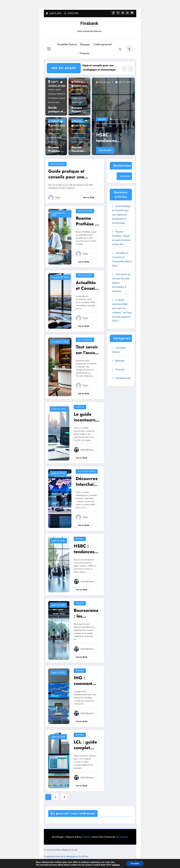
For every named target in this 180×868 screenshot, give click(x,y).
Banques (85, 44)
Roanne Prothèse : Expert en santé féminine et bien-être (56, 149)
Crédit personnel (102, 44)
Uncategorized (57, 164)
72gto (53, 82)
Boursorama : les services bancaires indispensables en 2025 (87, 613)
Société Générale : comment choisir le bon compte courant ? (79, 149)
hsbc (98, 123)
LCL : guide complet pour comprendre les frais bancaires (86, 745)
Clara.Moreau (80, 82)
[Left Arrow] (124, 69)
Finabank (89, 23)
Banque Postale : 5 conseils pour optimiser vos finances (78, 109)
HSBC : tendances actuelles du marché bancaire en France (113, 137)
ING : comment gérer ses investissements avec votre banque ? (87, 680)
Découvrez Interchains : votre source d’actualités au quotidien (87, 481)
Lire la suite (105, 150)
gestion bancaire (79, 137)
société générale (78, 142)
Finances (85, 53)
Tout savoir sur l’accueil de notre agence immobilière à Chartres (88, 350)
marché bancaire (109, 123)
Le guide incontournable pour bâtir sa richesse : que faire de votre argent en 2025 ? (86, 417)
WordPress (86, 837)
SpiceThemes (122, 837)
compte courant (78, 133)
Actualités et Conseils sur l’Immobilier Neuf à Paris (87, 285)
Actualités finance (67, 44)
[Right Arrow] (131, 69)
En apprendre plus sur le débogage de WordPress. (66, 856)
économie (117, 119)
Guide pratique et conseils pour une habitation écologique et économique (101, 67)
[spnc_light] (130, 49)
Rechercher (122, 166)
